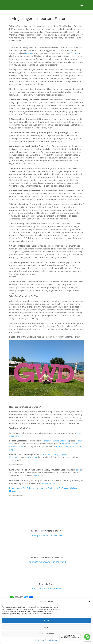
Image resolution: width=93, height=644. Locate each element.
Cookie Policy (39, 640)
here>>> (39, 476)
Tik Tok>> (64, 488)
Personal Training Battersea (56, 441)
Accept (47, 620)
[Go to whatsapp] (87, 637)
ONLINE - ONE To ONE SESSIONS (46, 557)
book (78, 470)
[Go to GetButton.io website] (87, 642)
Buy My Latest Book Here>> (46, 588)
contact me (32, 457)
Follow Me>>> (48, 483)
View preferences (46, 634)
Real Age (29, 53)
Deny (46, 627)
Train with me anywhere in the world (46, 562)
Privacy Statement (51, 640)
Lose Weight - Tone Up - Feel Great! (46, 535)
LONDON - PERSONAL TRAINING (46, 531)
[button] (89, 602)
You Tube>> (28, 488)
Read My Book (46, 584)
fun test (75, 53)
